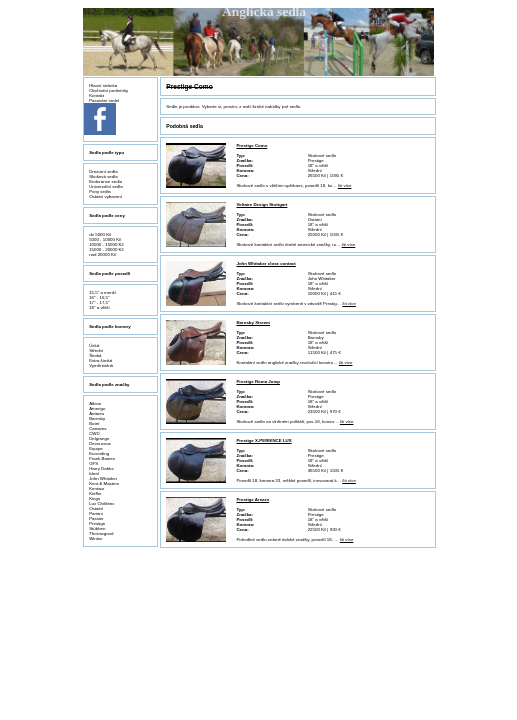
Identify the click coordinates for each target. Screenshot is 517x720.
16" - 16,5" (99, 297)
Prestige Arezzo (252, 499)
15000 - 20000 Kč (106, 249)
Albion (95, 403)
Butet (94, 423)
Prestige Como (251, 145)
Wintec (95, 538)
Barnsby (97, 418)
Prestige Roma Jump (258, 381)
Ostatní (96, 508)
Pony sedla (100, 191)
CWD (94, 433)
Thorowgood (101, 533)
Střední (96, 350)
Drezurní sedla (103, 171)
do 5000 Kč (100, 234)
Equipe (96, 448)
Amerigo (97, 408)
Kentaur (96, 488)
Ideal (94, 473)
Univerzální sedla (106, 186)
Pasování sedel (104, 100)
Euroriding (99, 453)
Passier (96, 518)
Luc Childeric (101, 503)
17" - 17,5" (99, 302)
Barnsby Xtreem (253, 322)
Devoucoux (100, 443)
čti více (345, 185)
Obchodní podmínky (108, 90)
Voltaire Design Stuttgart (261, 204)
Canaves (97, 428)
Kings (94, 498)
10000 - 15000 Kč (106, 244)
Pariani (96, 513)
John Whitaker (103, 478)
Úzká (94, 345)
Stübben (97, 528)
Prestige (97, 523)
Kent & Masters (104, 483)
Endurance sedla (105, 181)
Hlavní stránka (103, 85)
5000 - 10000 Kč (105, 239)
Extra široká (100, 360)
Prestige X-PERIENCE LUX (263, 440)
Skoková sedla (103, 176)
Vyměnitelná (101, 365)
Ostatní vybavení (105, 196)
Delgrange (99, 438)
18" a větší (99, 307)
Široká (95, 355)
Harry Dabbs (101, 468)
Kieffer (95, 493)
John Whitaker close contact (265, 263)
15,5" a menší (102, 292)
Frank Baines (102, 458)
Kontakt (96, 95)
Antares (96, 413)
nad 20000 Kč (102, 254)
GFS (93, 463)
